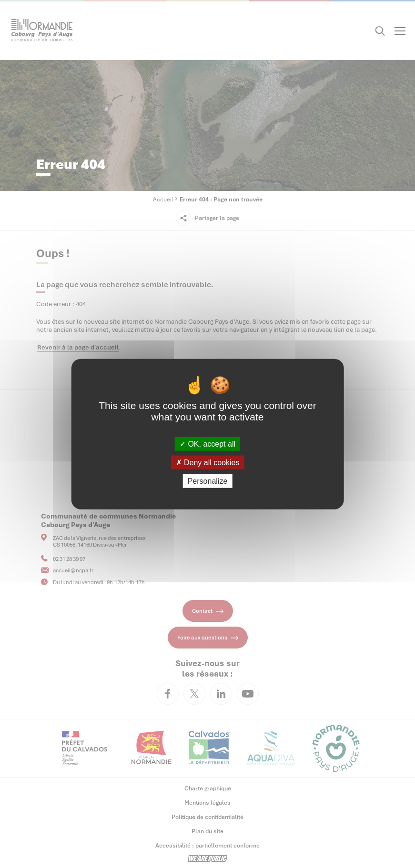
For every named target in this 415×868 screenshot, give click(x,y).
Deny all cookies (208, 462)
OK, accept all (207, 444)
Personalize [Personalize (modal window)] (208, 481)
